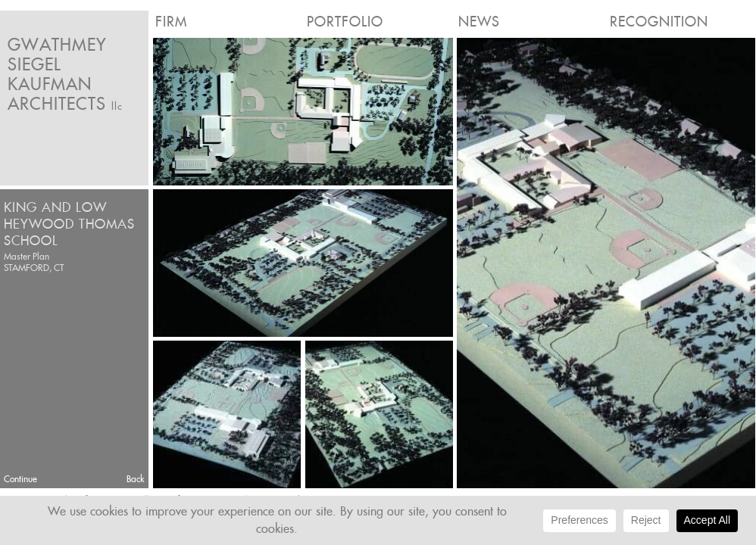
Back (136, 479)
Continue (20, 479)
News (479, 22)
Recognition (659, 22)
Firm (171, 22)
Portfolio (345, 22)
